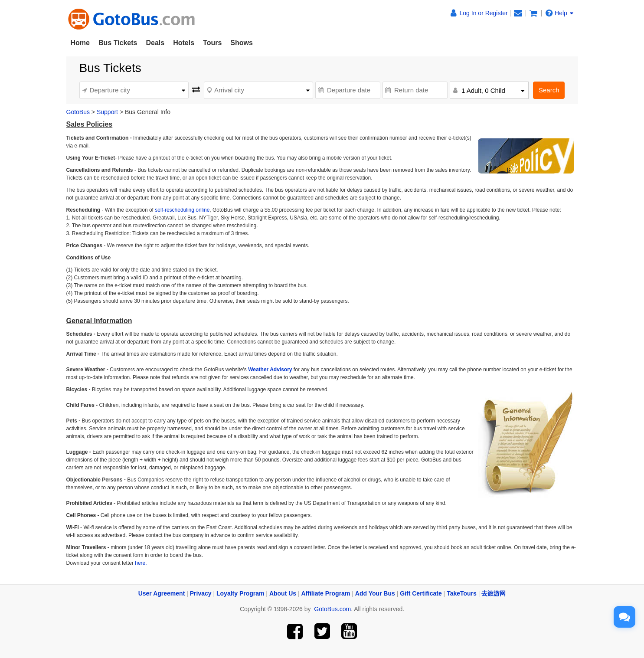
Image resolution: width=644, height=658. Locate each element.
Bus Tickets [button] (118, 43)
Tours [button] (212, 43)
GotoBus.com (332, 609)
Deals (155, 43)
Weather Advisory (270, 370)
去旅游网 (494, 593)
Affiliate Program (326, 593)
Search (549, 90)
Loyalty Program (240, 593)
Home (80, 43)
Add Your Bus (375, 593)
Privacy (201, 593)
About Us (283, 593)
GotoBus (78, 112)
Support (107, 112)
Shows (242, 43)
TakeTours (462, 593)
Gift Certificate (421, 593)
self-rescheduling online (182, 210)
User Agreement (162, 593)
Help (559, 13)
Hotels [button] (184, 43)
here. (140, 563)
